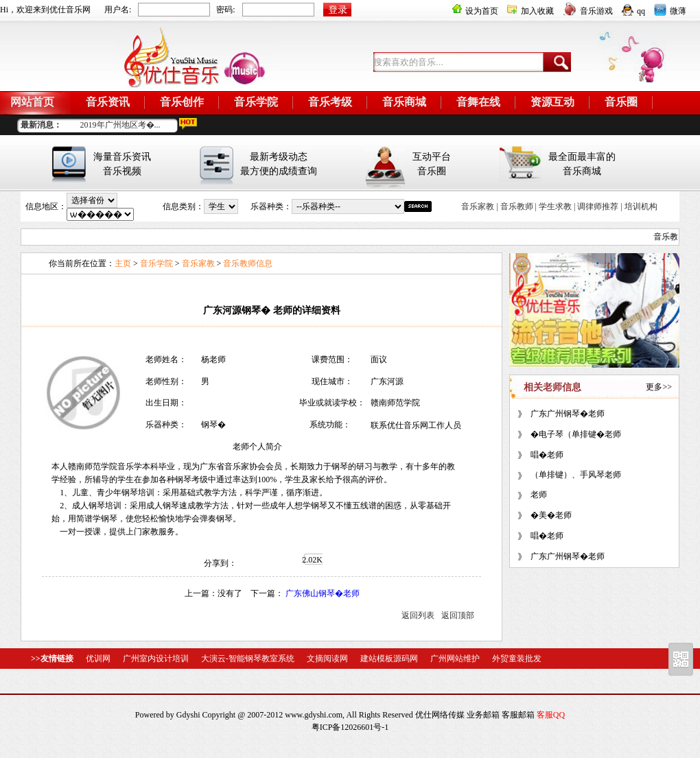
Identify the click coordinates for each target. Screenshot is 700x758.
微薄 (670, 11)
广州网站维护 (455, 659)
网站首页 (32, 102)
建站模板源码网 (389, 659)
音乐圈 (621, 102)
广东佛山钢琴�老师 (323, 593)
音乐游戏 (588, 11)
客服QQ (551, 715)
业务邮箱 (483, 715)
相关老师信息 (552, 387)
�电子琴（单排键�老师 (576, 434)
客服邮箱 (518, 715)
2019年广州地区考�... (120, 125)
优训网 (98, 659)
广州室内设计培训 (156, 659)
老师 (539, 495)
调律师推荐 (598, 206)
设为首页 (475, 11)
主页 (123, 263)
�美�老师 (551, 515)
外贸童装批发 (517, 659)
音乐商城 (404, 102)
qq (633, 11)
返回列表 (418, 615)
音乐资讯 (108, 102)
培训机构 (641, 206)
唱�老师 (547, 455)
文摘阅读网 (327, 659)
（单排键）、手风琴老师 (576, 475)
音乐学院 (256, 102)
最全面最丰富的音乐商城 (582, 164)
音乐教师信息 (248, 263)
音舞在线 (478, 102)
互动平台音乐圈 (432, 164)
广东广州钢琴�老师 (568, 414)
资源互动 (552, 102)
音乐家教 (478, 206)
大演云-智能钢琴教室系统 (248, 659)
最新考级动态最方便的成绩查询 (279, 164)
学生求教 (555, 206)
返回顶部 (458, 615)
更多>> (659, 387)
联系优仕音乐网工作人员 (416, 425)
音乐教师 (517, 206)
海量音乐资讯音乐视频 (122, 164)
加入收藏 (530, 11)
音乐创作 (182, 102)
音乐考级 (330, 102)
